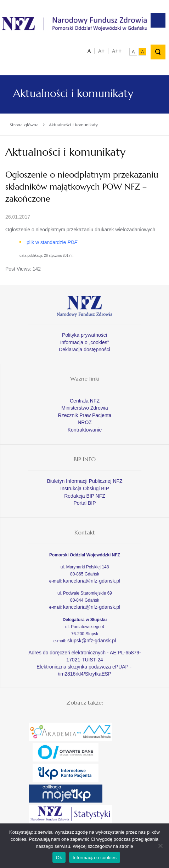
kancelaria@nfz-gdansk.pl (92, 581)
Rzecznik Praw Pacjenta (85, 415)
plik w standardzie (52, 242)
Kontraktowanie (85, 430)
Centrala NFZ (85, 401)
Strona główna (24, 125)
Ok (59, 858)
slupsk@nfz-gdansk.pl (92, 641)
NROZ (85, 422)
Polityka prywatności (84, 335)
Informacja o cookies (95, 858)
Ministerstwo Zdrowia (84, 408)
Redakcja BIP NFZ (85, 496)
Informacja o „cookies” (85, 342)
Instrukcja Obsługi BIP (85, 488)
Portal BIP (84, 503)
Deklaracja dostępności (84, 349)
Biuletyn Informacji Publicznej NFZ (84, 481)
